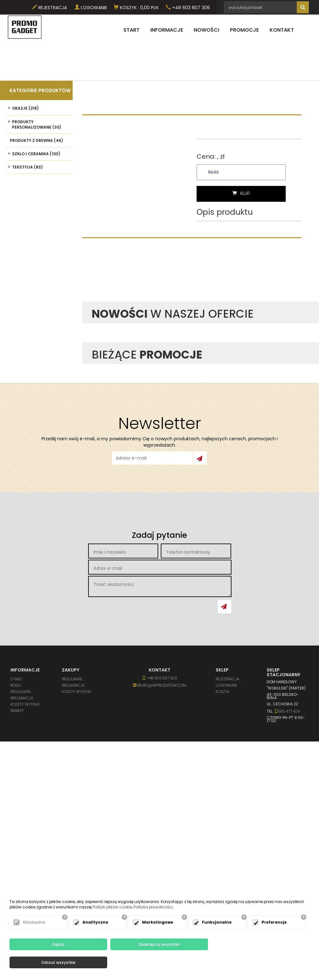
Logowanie (91, 8)
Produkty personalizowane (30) (37, 124)
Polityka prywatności (153, 925)
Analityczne (95, 941)
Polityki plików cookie (112, 925)
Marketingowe (158, 941)
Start (131, 30)
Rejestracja (49, 8)
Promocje (244, 30)
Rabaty (17, 711)
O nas (16, 679)
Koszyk (223, 692)
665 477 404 (287, 711)
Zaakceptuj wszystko (158, 962)
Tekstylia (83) (27, 167)
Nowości (206, 30)
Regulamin (21, 692)
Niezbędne (34, 941)
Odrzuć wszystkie (258, 962)
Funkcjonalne (217, 941)
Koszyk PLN (136, 8)
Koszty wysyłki (25, 704)
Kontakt (282, 30)
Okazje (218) (25, 108)
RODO (16, 685)
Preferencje (274, 941)
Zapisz (58, 962)
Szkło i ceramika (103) (36, 154)
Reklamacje (22, 698)
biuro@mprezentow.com (159, 685)
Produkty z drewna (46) (36, 140)
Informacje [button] (167, 30)
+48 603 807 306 (188, 8)
